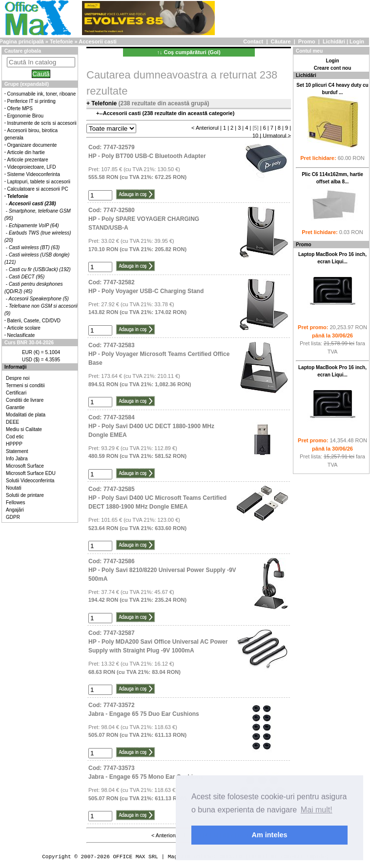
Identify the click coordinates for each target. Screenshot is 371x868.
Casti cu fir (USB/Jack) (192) (40, 269)
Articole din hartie (26, 152)
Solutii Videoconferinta (30, 481)
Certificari (16, 393)
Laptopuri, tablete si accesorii (39, 182)
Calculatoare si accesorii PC (38, 189)
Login (357, 41)
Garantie (15, 407)
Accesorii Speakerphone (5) (39, 299)
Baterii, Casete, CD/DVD (34, 321)
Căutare (281, 41)
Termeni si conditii (25, 385)
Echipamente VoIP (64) (34, 226)
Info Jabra (17, 459)
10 (255, 136)
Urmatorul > (277, 136)
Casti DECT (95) (27, 277)
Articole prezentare (28, 160)
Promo (307, 41)
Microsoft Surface (25, 466)
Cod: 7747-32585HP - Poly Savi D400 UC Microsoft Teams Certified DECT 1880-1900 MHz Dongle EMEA (157, 498)
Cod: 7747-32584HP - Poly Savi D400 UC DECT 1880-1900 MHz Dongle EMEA (151, 426)
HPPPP (14, 444)
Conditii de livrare (25, 400)
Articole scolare (24, 328)
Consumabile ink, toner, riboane (42, 94)
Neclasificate (21, 335)
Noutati (14, 488)
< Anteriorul (205, 128)
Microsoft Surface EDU (31, 473)
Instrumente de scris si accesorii (42, 123)
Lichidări (334, 41)
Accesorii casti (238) (32, 204)
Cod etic (15, 437)
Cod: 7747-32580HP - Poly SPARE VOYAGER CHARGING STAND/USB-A (144, 219)
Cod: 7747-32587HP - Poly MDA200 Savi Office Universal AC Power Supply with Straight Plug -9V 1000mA (158, 642)
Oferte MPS (20, 108)
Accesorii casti (98, 41)
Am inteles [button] (270, 835)
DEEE (12, 422)
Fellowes (15, 503)
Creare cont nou (333, 68)
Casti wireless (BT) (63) (34, 247)
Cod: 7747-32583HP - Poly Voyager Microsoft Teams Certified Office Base (159, 354)
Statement (17, 451)
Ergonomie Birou (25, 116)
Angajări (15, 510)
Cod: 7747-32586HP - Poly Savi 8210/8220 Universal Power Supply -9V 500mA (162, 570)
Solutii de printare (25, 495)
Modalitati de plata (26, 415)
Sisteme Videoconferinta (34, 174)
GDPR (13, 517)
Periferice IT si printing (31, 101)
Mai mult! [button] (317, 810)
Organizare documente (32, 145)
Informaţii (16, 367)
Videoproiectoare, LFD (32, 167)
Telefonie (61, 41)
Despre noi (18, 378)
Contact (253, 41)
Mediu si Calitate (24, 429)
